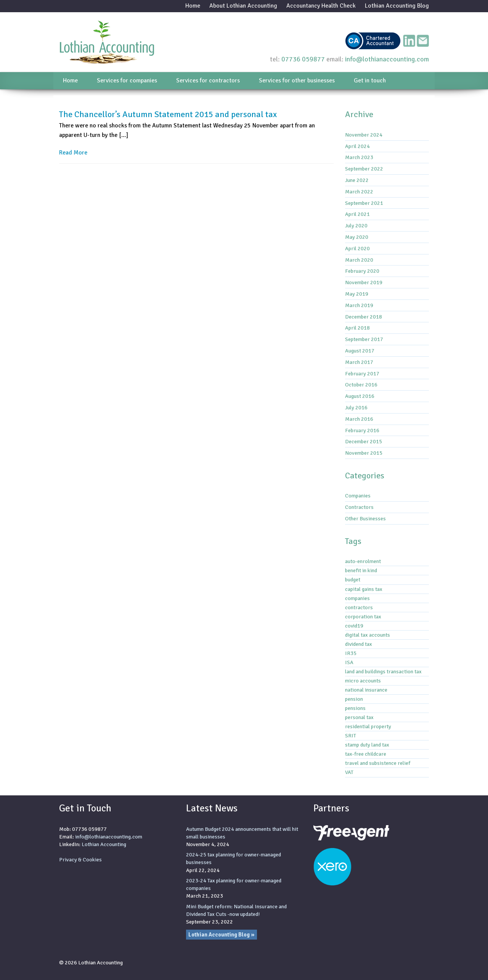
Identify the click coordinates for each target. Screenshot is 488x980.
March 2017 (359, 362)
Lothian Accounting (104, 844)
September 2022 (364, 169)
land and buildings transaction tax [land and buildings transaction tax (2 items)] (383, 671)
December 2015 (364, 441)
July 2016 (356, 407)
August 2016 (360, 396)
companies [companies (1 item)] (357, 598)
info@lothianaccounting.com (387, 59)
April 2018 (357, 328)
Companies (358, 496)
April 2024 (357, 146)
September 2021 (364, 203)
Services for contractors (208, 80)
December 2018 (364, 317)
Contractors (359, 507)
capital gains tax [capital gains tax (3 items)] (364, 589)
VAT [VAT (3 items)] (349, 772)
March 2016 (359, 419)
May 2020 (357, 237)
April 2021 (357, 214)
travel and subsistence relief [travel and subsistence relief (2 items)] (378, 763)
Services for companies (127, 80)
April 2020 (357, 248)
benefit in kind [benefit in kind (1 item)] (361, 570)
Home (193, 6)
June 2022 (357, 180)
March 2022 (359, 191)
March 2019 (359, 305)
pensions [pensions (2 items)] (355, 708)
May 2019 (357, 294)
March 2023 (359, 157)
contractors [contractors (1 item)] (359, 607)
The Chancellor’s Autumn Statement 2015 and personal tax (168, 114)
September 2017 (364, 339)
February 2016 (362, 430)
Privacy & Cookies (80, 859)
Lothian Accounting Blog (397, 6)
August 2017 (360, 351)
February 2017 (362, 373)
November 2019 (364, 282)
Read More (73, 153)
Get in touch (370, 80)
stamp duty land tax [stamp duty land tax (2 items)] (367, 745)
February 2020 (362, 271)
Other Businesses (365, 518)
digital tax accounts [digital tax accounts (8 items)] (368, 635)
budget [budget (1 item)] (353, 579)
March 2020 (359, 260)
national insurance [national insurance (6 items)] (366, 690)
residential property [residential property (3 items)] (368, 726)
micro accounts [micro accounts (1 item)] (363, 681)
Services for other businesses (297, 80)
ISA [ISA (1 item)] (349, 662)
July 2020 (356, 225)
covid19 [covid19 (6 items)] (354, 626)
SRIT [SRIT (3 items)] (351, 735)
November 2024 (364, 135)
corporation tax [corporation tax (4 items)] (363, 616)
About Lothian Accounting (243, 6)
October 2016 (361, 385)
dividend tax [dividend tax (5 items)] (359, 644)
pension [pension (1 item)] (354, 699)
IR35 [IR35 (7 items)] (351, 653)
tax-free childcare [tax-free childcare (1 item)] (366, 754)
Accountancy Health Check (321, 6)
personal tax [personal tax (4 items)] (359, 717)
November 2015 (364, 453)
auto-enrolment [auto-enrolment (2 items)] (363, 561)
